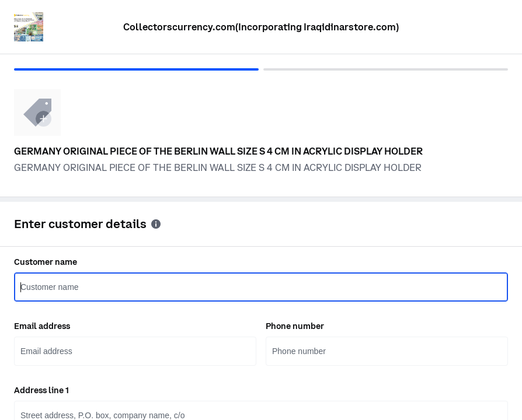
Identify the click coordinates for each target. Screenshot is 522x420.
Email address (42, 326)
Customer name (46, 262)
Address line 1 (41, 390)
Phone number (295, 326)
